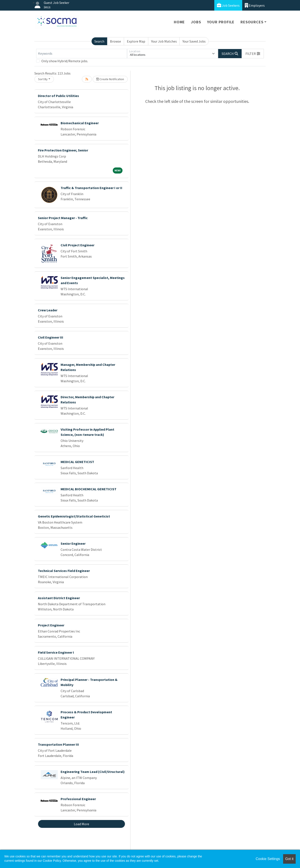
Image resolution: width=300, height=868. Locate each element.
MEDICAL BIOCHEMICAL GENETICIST (89, 489)
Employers (255, 5)
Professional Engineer (78, 799)
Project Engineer (51, 625)
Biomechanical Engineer (80, 123)
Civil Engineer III (51, 337)
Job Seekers (228, 5)
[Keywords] (82, 54)
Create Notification (110, 79)
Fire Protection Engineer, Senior (63, 150)
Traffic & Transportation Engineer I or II (91, 188)
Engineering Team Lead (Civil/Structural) (93, 772)
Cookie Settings (268, 859)
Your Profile (221, 22)
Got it (289, 859)
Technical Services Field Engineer (64, 571)
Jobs (196, 22)
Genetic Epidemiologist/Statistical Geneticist (74, 516)
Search (99, 41)
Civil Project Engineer (77, 245)
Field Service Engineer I (56, 652)
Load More (81, 824)
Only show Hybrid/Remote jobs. (65, 61)
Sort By (43, 79)
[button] (253, 54)
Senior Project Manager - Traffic (63, 218)
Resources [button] (252, 22)
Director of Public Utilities (58, 96)
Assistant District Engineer (59, 598)
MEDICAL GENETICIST (77, 462)
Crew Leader (48, 310)
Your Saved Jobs (194, 41)
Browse (115, 41)
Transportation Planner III (58, 744)
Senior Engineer (73, 543)
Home (179, 22)
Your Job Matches (164, 41)
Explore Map (136, 41)
